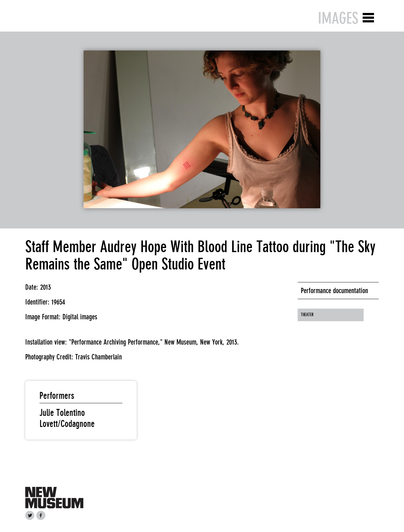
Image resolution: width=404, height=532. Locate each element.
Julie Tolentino (62, 413)
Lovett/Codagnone (67, 424)
